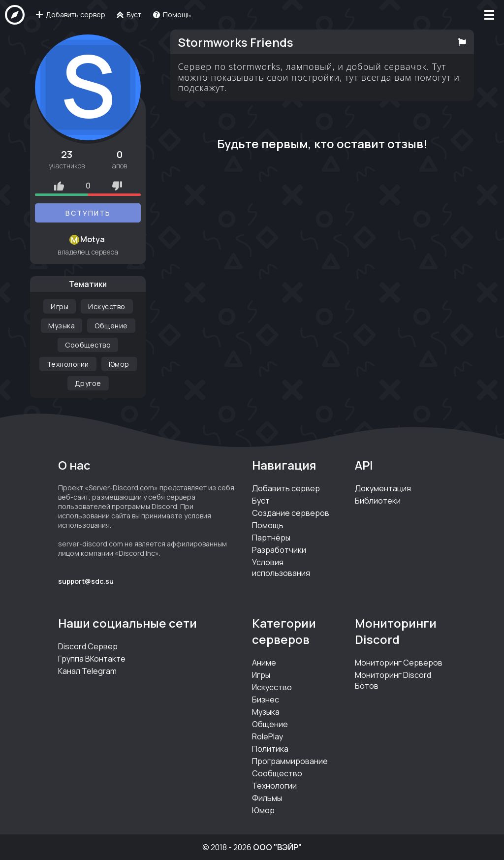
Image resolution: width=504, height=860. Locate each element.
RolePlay (268, 736)
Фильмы (267, 798)
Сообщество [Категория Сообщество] (88, 345)
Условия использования (281, 568)
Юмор (263, 810)
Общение (270, 724)
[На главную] (15, 15)
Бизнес (266, 700)
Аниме (264, 663)
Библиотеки (378, 501)
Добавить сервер (286, 488)
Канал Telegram (87, 671)
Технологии (274, 786)
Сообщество (277, 773)
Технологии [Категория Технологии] (68, 364)
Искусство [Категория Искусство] (107, 306)
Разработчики (279, 550)
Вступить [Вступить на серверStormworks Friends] (88, 213)
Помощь (268, 525)
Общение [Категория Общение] (111, 326)
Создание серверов (291, 513)
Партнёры (271, 538)
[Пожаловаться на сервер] (462, 42)
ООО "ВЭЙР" (277, 847)
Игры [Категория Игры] (60, 306)
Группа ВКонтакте (92, 659)
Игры (261, 675)
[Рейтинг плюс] (59, 186)
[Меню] (489, 15)
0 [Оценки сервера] (88, 186)
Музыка (266, 712)
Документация (383, 488)
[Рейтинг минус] (117, 186)
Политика (270, 749)
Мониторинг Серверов (399, 663)
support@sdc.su (86, 581)
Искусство (272, 687)
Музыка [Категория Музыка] (62, 326)
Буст (261, 501)
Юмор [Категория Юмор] (119, 364)
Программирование (290, 761)
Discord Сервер (88, 646)
